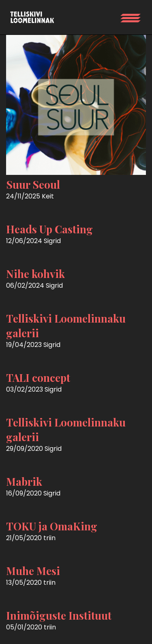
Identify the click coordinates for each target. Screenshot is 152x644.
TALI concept (38, 378)
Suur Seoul (33, 184)
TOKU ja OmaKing (52, 526)
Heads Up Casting (49, 229)
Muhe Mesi (33, 571)
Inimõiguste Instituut (59, 615)
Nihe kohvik (35, 274)
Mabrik (24, 481)
